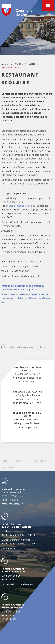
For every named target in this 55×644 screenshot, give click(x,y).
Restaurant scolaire (11, 68)
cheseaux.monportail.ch (19, 206)
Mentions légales (38, 461)
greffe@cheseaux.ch (12, 504)
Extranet (5, 461)
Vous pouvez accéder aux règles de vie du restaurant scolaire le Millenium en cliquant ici (27, 298)
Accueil (5, 64)
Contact (19, 461)
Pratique (19, 64)
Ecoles (32, 64)
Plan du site (7, 467)
